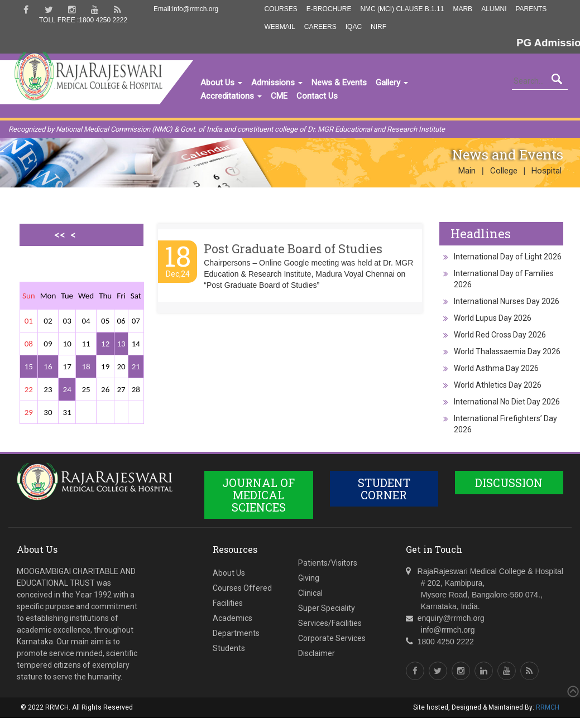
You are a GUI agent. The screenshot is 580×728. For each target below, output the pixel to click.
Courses (281, 9)
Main (467, 171)
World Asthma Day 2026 (496, 368)
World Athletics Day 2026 (498, 385)
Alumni (494, 9)
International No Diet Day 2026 (507, 402)
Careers (320, 27)
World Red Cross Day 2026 (500, 335)
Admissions (277, 83)
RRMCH (548, 707)
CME (279, 96)
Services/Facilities (330, 623)
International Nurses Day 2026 (507, 301)
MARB (462, 9)
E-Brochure (329, 9)
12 (105, 344)
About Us (221, 83)
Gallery (392, 83)
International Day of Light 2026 (508, 257)
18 (86, 367)
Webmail (279, 27)
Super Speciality (327, 608)
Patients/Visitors (328, 563)
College (504, 171)
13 (121, 344)
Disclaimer (317, 653)
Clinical (310, 593)
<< (60, 235)
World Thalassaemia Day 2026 (507, 351)
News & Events (339, 83)
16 (48, 367)
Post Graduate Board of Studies (293, 249)
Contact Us (317, 96)
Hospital (547, 171)
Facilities (228, 603)
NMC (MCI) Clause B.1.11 (402, 9)
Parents (531, 9)
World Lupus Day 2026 (493, 318)
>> (70, 273)
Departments (236, 633)
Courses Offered (242, 588)
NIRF (378, 27)
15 (29, 367)
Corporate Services (332, 638)
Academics (233, 618)
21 (136, 367)
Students (229, 648)
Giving (309, 578)
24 (67, 389)
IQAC (354, 27)
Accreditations (231, 96)
